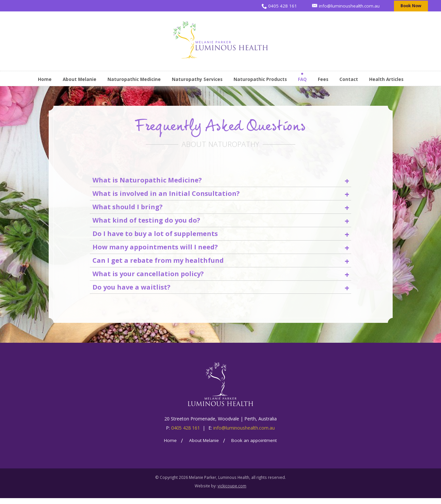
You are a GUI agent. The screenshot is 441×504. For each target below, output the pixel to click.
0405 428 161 (186, 434)
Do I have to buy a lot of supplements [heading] (221, 236)
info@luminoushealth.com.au (244, 434)
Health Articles (386, 79)
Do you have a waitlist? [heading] (221, 293)
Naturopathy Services (197, 79)
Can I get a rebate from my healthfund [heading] (221, 265)
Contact (349, 79)
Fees (323, 79)
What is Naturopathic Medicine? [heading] (221, 180)
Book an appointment (254, 446)
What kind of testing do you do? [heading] (221, 222)
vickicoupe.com (232, 492)
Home (45, 79)
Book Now (411, 6)
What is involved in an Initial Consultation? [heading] (221, 194)
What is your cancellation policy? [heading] (221, 279)
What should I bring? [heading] (221, 208)
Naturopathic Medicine (134, 79)
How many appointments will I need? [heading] (221, 251)
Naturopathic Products (260, 79)
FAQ (302, 79)
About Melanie (80, 79)
